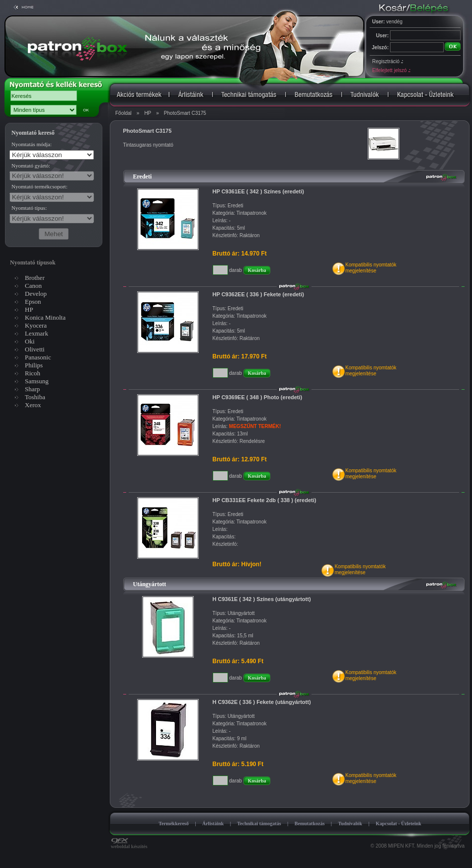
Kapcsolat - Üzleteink (398, 824)
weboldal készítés (129, 844)
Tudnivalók (350, 824)
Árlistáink (213, 824)
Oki (30, 341)
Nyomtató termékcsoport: (39, 186)
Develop (36, 294)
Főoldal (123, 113)
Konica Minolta (45, 317)
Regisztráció (388, 61)
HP (148, 113)
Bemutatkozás (310, 824)
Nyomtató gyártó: (31, 166)
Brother (35, 278)
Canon (33, 286)
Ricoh (33, 373)
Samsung (37, 381)
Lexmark (37, 333)
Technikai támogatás (259, 824)
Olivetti (35, 349)
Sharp (32, 389)
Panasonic (38, 357)
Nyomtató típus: (29, 208)
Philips (34, 365)
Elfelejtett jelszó (391, 70)
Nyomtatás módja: (32, 144)
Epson (33, 302)
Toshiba (35, 397)
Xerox (33, 405)
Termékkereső (174, 824)
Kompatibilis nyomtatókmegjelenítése (371, 268)
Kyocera (36, 325)
